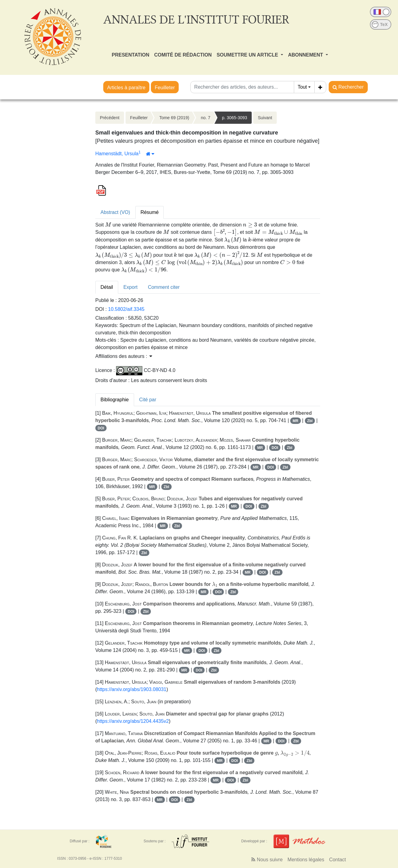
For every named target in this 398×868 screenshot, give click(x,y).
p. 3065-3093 (235, 118)
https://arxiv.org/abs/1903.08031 (131, 689)
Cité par (148, 400)
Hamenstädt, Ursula (117, 154)
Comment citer (164, 287)
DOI (101, 428)
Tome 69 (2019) (174, 118)
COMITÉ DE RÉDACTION (183, 55)
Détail (107, 287)
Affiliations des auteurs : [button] (124, 356)
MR (296, 421)
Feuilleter (165, 88)
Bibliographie (115, 400)
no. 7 (205, 118)
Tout (302, 87)
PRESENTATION (131, 55)
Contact (337, 860)
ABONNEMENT (306, 55)
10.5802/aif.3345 (126, 309)
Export (130, 287)
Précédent (110, 118)
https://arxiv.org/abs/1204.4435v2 (133, 721)
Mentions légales (306, 860)
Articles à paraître (126, 88)
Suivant (265, 118)
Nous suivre (267, 860)
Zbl (310, 421)
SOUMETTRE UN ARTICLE (248, 55)
